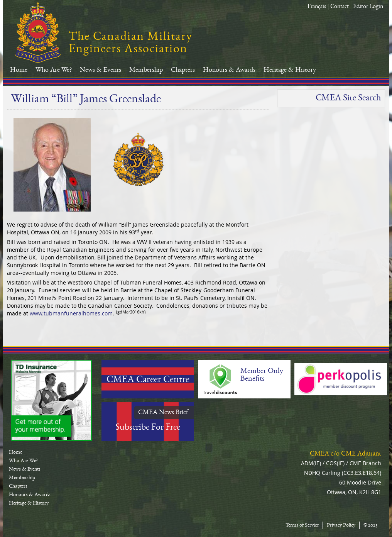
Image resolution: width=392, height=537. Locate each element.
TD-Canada (51, 400)
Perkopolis (341, 379)
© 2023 (370, 525)
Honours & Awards (229, 70)
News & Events (101, 70)
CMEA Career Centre (148, 380)
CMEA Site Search (348, 98)
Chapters (183, 70)
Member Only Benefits (262, 375)
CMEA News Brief (163, 413)
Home (19, 70)
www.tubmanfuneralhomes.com (71, 313)
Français (317, 7)
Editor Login (368, 7)
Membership (146, 70)
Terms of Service (302, 525)
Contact (340, 7)
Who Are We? (54, 70)
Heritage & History (290, 70)
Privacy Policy (341, 525)
